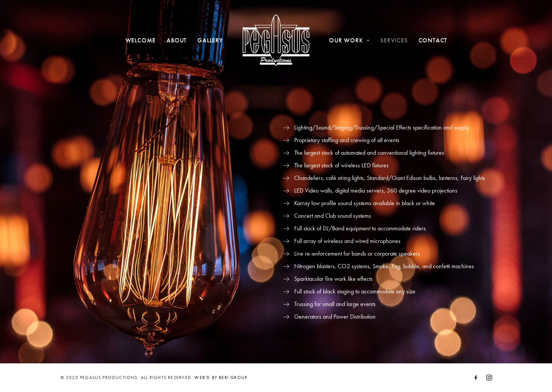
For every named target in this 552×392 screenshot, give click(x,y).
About (177, 40)
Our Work (349, 40)
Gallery (210, 40)
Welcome (141, 40)
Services (394, 40)
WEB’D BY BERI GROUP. (221, 377)
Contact (433, 40)
